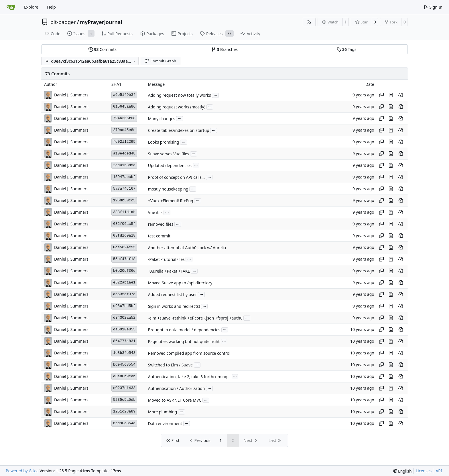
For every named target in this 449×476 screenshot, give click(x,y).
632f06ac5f (124, 224)
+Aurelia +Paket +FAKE (169, 271)
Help (51, 7)
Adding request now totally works (180, 95)
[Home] (11, 7)
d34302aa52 (124, 318)
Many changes (162, 119)
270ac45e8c (124, 130)
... (215, 95)
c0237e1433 (124, 388)
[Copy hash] (381, 95)
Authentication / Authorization (177, 388)
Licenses (424, 471)
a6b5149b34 (124, 95)
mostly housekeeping (168, 189)
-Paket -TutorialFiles (166, 259)
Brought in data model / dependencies (184, 330)
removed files (161, 224)
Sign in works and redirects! (174, 306)
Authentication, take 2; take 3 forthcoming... (189, 377)
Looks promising (164, 142)
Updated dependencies (170, 165)
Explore (31, 7)
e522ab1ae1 (124, 282)
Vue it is (155, 212)
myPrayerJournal (101, 22)
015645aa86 (124, 107)
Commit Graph (161, 61)
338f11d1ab (124, 212)
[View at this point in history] (401, 95)
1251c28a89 (124, 411)
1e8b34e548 (124, 353)
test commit (159, 236)
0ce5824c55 (124, 247)
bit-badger (63, 22)
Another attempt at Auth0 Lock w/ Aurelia (187, 248)
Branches (224, 49)
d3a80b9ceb (124, 376)
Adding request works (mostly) (177, 107)
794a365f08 (124, 118)
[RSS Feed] (309, 22)
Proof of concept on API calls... (176, 177)
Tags (347, 49)
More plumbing (163, 412)
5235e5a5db (124, 400)
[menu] (402, 471)
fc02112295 (124, 142)
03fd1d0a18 (124, 236)
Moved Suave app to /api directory (180, 283)
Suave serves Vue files (169, 154)
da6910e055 (124, 329)
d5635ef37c (124, 294)
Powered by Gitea (22, 471)
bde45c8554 (124, 365)
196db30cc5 (124, 200)
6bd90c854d (124, 423)
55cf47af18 (124, 259)
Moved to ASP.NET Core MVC (175, 400)
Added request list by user (173, 294)
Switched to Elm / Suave (170, 365)
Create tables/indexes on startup (179, 130)
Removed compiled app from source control (189, 353)
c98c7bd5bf (124, 306)
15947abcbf (124, 177)
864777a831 (124, 341)
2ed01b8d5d (124, 165)
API (439, 471)
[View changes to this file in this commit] (391, 95)
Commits (103, 49)
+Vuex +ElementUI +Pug (171, 201)
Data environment (165, 424)
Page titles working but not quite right (184, 341)
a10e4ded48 (124, 153)
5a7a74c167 (124, 189)
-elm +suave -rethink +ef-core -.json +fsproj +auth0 (195, 318)
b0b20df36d (124, 271)
